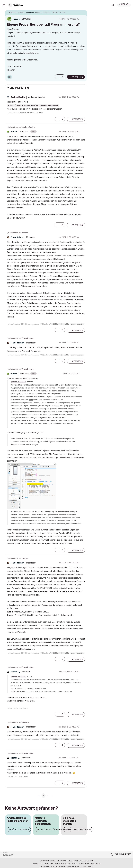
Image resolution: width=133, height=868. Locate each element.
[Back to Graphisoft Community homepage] (16, 5)
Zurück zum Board (19, 830)
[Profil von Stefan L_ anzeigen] (15, 672)
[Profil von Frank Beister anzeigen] (17, 237)
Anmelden (124, 5)
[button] (57, 77)
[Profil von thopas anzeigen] (16, 19)
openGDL (66, 324)
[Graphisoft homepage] (121, 855)
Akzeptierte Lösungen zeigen (54, 830)
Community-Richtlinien (89, 864)
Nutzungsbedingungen (66, 864)
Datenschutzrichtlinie (43, 864)
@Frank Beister (18, 382)
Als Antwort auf (22, 127)
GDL (10, 77)
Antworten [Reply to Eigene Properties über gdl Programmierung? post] (77, 77)
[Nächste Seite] (53, 796)
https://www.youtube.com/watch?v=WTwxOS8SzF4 (33, 106)
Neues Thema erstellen (78, 830)
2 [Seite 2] (48, 796)
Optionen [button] (84, 12)
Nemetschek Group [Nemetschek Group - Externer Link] (84, 867)
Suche (106, 5)
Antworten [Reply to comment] (77, 119)
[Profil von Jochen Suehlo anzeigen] (18, 97)
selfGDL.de (56, 324)
